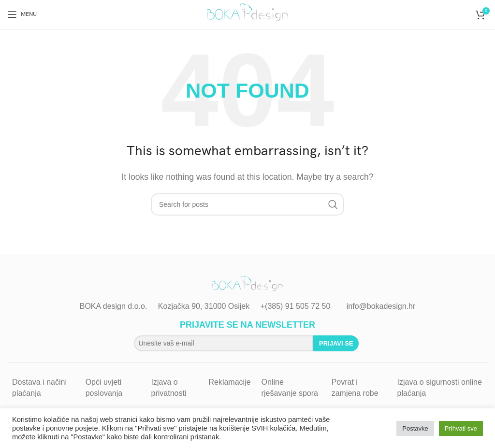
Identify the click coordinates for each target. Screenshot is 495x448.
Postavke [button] (415, 428)
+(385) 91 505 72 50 (296, 306)
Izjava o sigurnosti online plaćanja (440, 387)
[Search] (247, 204)
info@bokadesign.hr (381, 306)
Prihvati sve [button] (461, 428)
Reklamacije (229, 382)
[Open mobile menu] (22, 14)
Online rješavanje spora (290, 387)
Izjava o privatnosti (169, 387)
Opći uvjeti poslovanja (104, 387)
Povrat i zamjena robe (355, 387)
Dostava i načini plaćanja (39, 387)
